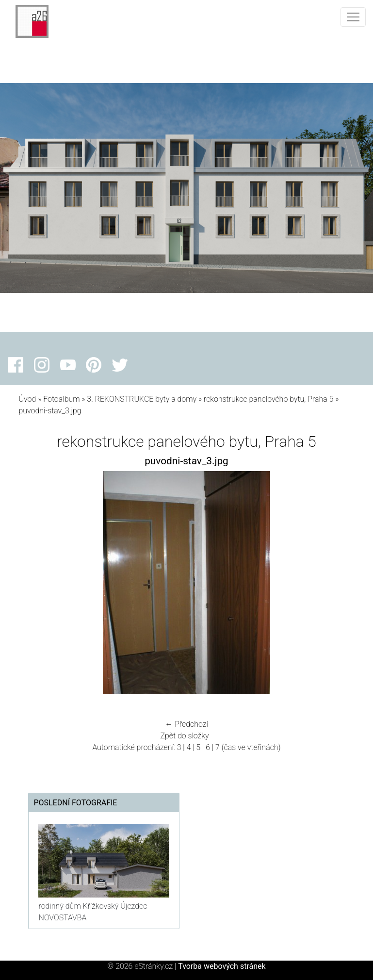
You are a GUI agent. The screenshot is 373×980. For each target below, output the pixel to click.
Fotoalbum (61, 399)
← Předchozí (186, 724)
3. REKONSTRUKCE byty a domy (142, 399)
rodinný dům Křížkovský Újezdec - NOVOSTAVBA (95, 912)
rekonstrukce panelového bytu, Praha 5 (268, 399)
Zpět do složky (184, 736)
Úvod (27, 399)
